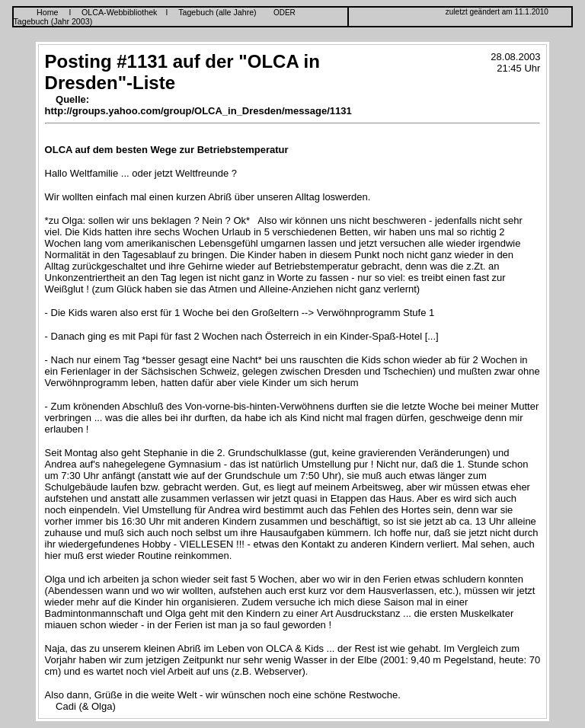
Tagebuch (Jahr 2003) (53, 21)
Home (47, 12)
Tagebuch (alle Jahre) (217, 12)
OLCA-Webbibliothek (119, 12)
